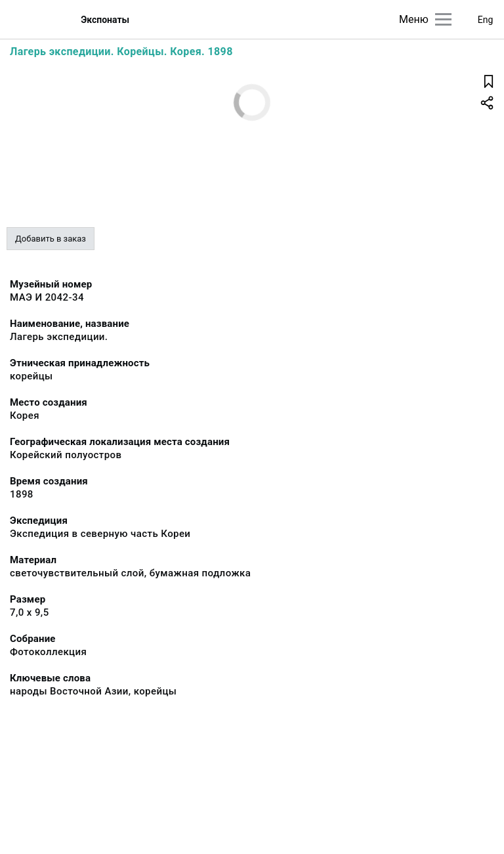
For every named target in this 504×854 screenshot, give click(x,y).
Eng (486, 20)
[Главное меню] (443, 19)
